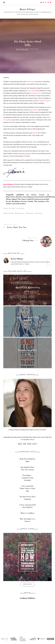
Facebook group (31, 82)
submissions (30, 213)
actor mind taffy (32, 91)
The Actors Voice (22, 49)
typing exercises (33, 110)
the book (35, 133)
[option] (5, 639)
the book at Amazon (25, 154)
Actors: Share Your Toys (27, 227)
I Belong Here (27, 240)
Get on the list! (27, 444)
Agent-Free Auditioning (27, 288)
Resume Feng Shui (28, 350)
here (26, 187)
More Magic (28, 584)
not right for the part (44, 101)
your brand (39, 213)
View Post (28, 292)
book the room (20, 213)
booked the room (36, 93)
